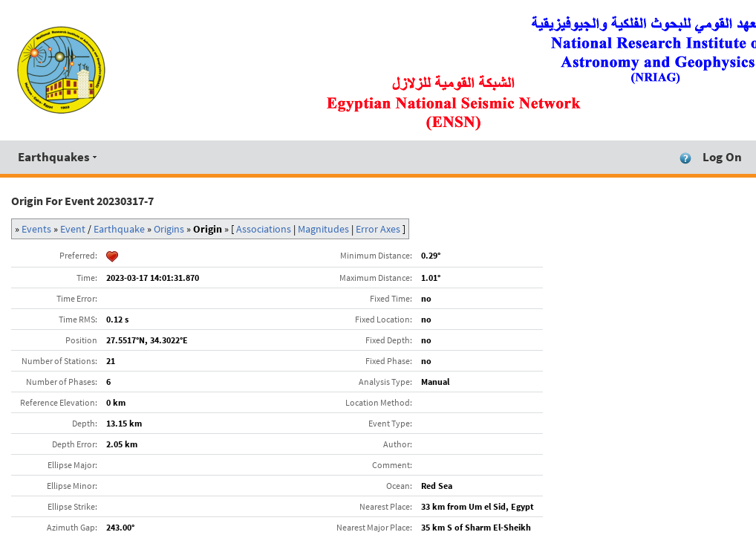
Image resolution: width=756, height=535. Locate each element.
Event (73, 229)
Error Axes (378, 229)
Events (36, 229)
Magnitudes (323, 229)
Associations (264, 229)
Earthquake (119, 229)
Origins (169, 229)
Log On (722, 157)
